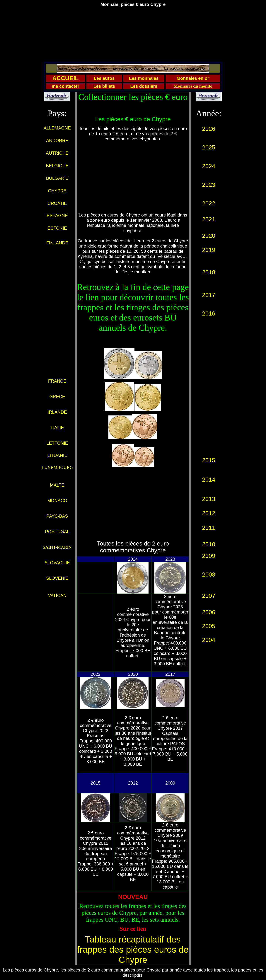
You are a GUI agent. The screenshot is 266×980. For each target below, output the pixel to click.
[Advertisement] (133, 36)
